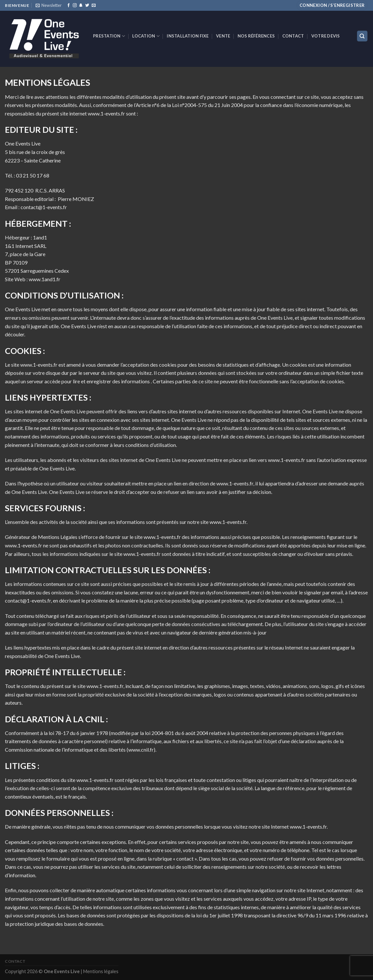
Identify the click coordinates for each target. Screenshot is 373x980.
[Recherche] (362, 36)
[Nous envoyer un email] (94, 6)
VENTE (223, 36)
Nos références (256, 36)
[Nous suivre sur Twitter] (87, 6)
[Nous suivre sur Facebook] (69, 6)
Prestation (109, 36)
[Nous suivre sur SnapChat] (81, 6)
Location (146, 36)
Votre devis (326, 36)
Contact (293, 36)
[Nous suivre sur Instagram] (75, 6)
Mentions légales (101, 971)
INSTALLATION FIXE (188, 36)
